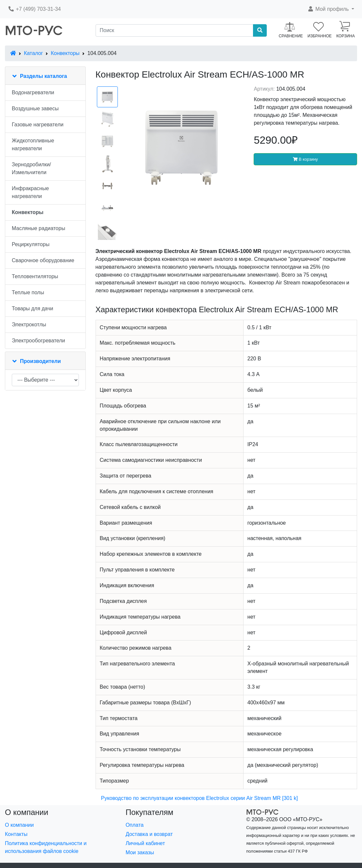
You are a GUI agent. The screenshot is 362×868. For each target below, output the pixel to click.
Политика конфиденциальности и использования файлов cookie (46, 847)
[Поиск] (174, 30)
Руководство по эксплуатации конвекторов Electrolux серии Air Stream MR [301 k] (199, 798)
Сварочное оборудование (43, 260)
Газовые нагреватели (38, 125)
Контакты (16, 834)
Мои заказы (140, 852)
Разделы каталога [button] (44, 76)
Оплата (135, 825)
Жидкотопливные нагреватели (33, 145)
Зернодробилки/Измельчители (31, 168)
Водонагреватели (33, 92)
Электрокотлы (29, 325)
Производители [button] (40, 361)
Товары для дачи (32, 308)
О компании (19, 825)
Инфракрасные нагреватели (30, 192)
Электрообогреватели (38, 341)
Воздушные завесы (35, 108)
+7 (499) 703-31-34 (34, 9)
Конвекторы (65, 53)
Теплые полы (28, 292)
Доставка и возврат (149, 834)
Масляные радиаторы (38, 228)
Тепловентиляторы (35, 276)
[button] (331, 9)
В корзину (305, 159)
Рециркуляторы (31, 244)
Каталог (33, 53)
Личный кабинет (145, 843)
